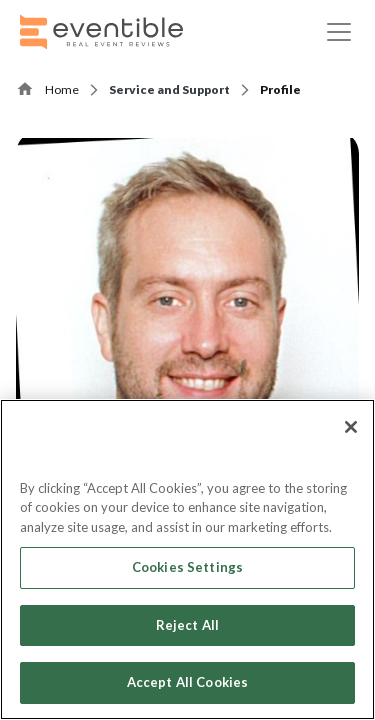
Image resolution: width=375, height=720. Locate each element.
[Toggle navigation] (339, 32)
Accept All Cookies (187, 682)
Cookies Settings (187, 567)
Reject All (187, 625)
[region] (187, 559)
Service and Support (169, 89)
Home (62, 89)
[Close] (351, 427)
